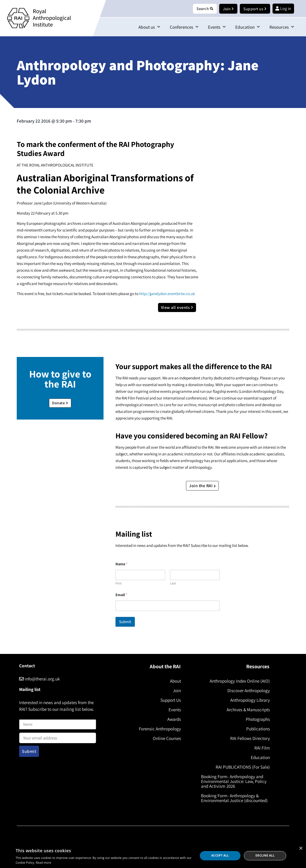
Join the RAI (202, 486)
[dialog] (153, 856)
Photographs (257, 719)
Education (248, 27)
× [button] (301, 849)
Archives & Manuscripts (247, 710)
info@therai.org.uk (39, 679)
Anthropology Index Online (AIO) (239, 681)
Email (121, 595)
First (119, 584)
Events (217, 27)
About (175, 681)
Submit (125, 622)
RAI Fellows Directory (249, 739)
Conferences (184, 27)
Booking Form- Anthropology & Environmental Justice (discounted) (235, 798)
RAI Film (261, 748)
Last (173, 584)
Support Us (170, 700)
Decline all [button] (265, 855)
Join (176, 691)
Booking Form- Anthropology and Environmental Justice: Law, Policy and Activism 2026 (235, 782)
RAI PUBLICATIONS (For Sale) (242, 767)
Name (24, 717)
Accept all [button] (220, 855)
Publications (257, 729)
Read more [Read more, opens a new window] (44, 863)
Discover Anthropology (248, 691)
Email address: (58, 737)
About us (149, 27)
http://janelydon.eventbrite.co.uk (167, 294)
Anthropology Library (249, 700)
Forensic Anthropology (159, 729)
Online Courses (166, 739)
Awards (173, 719)
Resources (282, 27)
